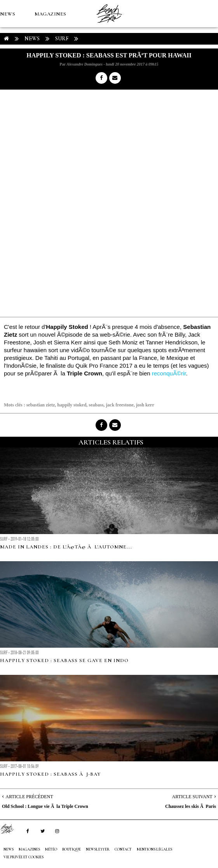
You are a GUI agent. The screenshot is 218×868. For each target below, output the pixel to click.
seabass (96, 405)
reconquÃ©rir (169, 373)
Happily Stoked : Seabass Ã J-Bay (50, 774)
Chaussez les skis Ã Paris (191, 806)
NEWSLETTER (98, 849)
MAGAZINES (51, 14)
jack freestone (119, 405)
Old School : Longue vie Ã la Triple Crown (45, 806)
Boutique (43, 68)
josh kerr (145, 405)
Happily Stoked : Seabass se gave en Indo (64, 661)
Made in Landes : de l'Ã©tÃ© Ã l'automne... (66, 547)
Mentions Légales (154, 849)
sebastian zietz (41, 405)
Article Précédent (29, 797)
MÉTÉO (9, 68)
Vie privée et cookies (24, 857)
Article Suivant (192, 797)
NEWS (8, 14)
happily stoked (72, 405)
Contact (123, 849)
